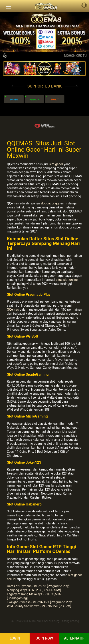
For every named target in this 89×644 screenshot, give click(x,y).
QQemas (13, 310)
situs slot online (67, 280)
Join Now (44, 638)
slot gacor (56, 164)
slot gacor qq (50, 203)
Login (15, 638)
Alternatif (74, 638)
